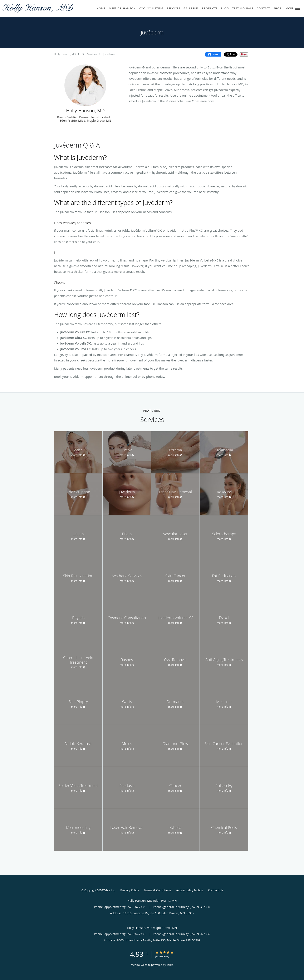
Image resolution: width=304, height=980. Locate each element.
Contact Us (216, 890)
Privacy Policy (130, 890)
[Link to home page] (38, 8)
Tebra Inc (109, 890)
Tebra (170, 965)
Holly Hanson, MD (65, 54)
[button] (298, 8)
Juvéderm (109, 54)
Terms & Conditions (158, 890)
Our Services (89, 54)
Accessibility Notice (190, 890)
